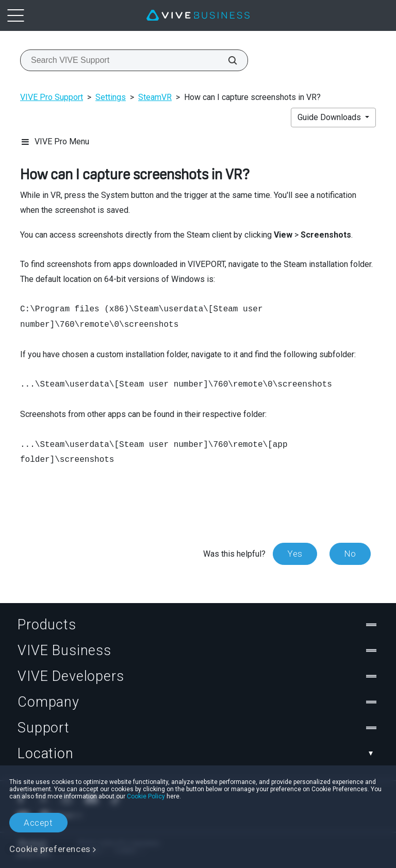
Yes (295, 554)
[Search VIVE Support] (227, 60)
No (350, 554)
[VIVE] (198, 15)
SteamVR (155, 97)
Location (198, 754)
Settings (111, 97)
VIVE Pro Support (52, 97)
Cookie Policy (146, 796)
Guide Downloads (330, 117)
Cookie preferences (50, 849)
